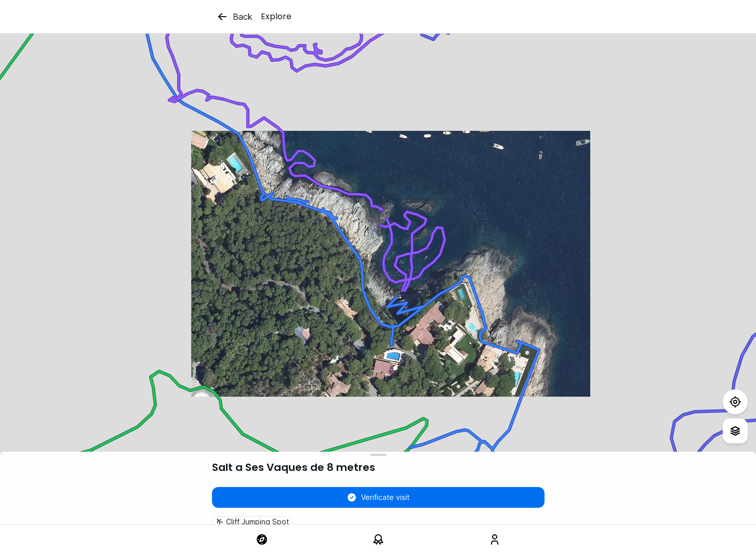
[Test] (735, 402)
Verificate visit (378, 497)
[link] (262, 539)
